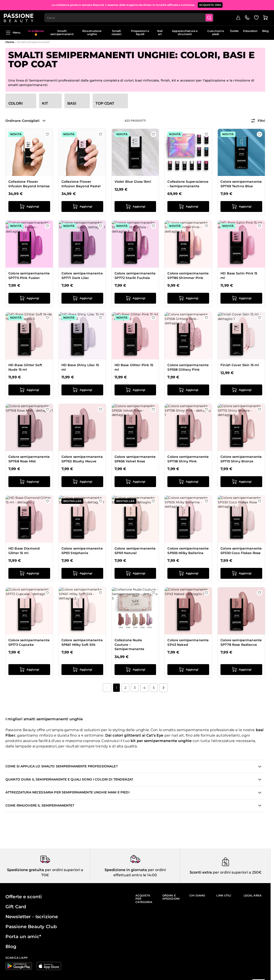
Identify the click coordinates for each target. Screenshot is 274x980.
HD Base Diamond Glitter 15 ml (24, 551)
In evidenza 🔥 (36, 32)
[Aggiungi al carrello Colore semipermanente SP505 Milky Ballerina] (188, 573)
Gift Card (16, 907)
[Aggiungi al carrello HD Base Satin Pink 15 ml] (241, 298)
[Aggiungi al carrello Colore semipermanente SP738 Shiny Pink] (188, 482)
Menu (13, 33)
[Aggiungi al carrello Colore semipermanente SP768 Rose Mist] (29, 482)
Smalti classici (116, 32)
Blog (265, 31)
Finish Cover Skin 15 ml (240, 365)
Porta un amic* (23, 937)
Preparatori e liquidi (140, 32)
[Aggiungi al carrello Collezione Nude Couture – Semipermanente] (135, 670)
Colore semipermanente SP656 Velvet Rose (135, 459)
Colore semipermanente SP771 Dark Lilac (82, 276)
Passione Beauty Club (31, 927)
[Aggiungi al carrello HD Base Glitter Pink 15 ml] (135, 390)
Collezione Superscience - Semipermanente (188, 184)
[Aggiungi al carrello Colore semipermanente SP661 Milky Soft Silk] (82, 670)
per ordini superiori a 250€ (237, 872)
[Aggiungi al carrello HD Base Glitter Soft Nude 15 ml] (29, 390)
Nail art (160, 32)
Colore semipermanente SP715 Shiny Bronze (241, 459)
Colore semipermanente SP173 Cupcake (29, 642)
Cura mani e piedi (216, 32)
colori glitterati (127, 735)
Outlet (234, 31)
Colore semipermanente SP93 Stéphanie (82, 551)
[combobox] (131, 17)
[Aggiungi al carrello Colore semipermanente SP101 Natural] (135, 573)
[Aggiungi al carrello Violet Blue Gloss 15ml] (135, 207)
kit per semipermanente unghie (161, 741)
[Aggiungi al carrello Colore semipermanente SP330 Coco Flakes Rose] (241, 573)
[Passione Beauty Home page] (20, 17)
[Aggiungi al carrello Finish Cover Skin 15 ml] (241, 390)
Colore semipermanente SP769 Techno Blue (241, 184)
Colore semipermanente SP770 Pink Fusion (29, 276)
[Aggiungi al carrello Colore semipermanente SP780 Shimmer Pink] (188, 298)
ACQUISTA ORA (210, 4)
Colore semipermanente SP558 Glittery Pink (188, 367)
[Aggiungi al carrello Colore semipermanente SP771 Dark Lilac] (82, 298)
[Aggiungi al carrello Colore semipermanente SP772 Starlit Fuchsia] (135, 298)
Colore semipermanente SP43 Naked (188, 642)
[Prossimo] (164, 688)
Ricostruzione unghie (92, 32)
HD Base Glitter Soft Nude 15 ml (25, 367)
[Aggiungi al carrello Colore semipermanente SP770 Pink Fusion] (29, 298)
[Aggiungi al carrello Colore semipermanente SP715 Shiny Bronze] (241, 482)
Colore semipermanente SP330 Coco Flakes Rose (241, 551)
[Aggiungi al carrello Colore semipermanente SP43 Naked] (188, 670)
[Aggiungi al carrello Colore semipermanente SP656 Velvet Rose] (135, 482)
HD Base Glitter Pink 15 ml (134, 367)
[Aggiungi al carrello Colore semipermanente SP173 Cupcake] (29, 670)
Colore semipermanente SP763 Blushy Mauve (82, 459)
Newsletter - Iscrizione (32, 917)
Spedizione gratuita (26, 870)
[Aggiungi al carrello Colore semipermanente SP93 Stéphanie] (82, 573)
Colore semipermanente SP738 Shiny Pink (188, 459)
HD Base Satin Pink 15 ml (239, 276)
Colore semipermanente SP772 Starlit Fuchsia (135, 276)
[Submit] (212, 17)
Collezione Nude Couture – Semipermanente (130, 645)
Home (10, 42)
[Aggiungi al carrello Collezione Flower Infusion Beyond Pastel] (82, 207)
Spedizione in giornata (126, 870)
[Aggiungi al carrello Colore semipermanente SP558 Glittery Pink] (188, 390)
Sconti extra (201, 872)
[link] (107, 688)
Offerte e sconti (24, 897)
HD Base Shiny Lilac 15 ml (80, 367)
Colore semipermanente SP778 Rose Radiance (241, 642)
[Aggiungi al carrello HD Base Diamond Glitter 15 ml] (29, 573)
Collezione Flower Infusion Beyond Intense (29, 184)
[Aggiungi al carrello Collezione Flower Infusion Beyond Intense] (29, 207)
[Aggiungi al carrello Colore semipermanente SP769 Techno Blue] (241, 207)
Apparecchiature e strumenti (185, 32)
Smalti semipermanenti (62, 32)
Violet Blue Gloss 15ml (133, 182)
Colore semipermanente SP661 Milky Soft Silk (82, 642)
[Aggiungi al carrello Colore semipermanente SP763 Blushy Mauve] (82, 482)
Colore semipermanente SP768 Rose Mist (29, 459)
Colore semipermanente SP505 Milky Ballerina (188, 551)
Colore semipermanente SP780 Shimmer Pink (188, 276)
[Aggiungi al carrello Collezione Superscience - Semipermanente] (188, 207)
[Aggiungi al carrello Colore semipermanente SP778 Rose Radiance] (241, 670)
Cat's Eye (155, 735)
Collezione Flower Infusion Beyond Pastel (81, 184)
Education (250, 31)
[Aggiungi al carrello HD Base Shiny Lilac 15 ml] (82, 390)
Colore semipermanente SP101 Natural (135, 551)
